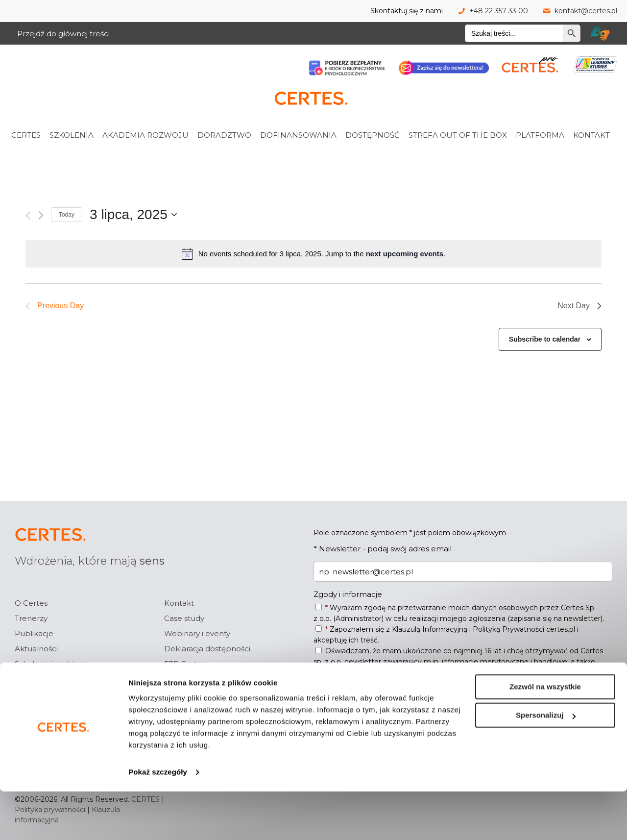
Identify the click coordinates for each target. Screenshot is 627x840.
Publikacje (34, 633)
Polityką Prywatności (508, 629)
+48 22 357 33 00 (499, 11)
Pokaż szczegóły (158, 821)
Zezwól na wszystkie (545, 735)
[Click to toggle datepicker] (133, 215)
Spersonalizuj (546, 764)
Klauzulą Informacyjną (430, 629)
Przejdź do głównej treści (63, 34)
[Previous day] (28, 215)
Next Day (579, 306)
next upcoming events (405, 254)
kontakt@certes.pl (586, 11)
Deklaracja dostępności (207, 649)
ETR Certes (185, 664)
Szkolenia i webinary (52, 664)
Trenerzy (31, 618)
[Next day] (41, 215)
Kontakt (179, 603)
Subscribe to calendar (545, 339)
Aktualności (36, 649)
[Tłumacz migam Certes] (600, 34)
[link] (39, 113)
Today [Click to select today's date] (67, 215)
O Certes (31, 603)
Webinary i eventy (197, 633)
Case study (184, 618)
